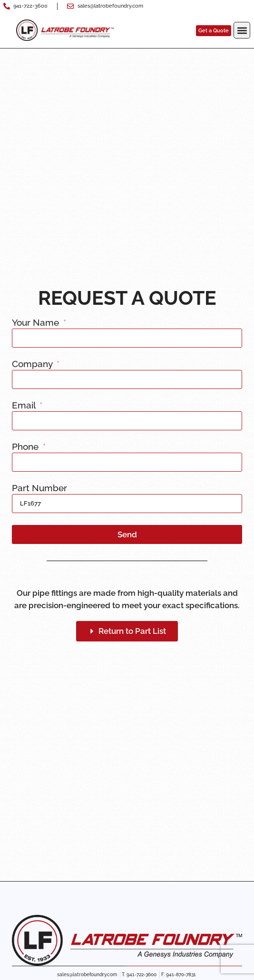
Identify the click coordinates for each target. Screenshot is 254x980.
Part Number (39, 488)
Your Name (37, 323)
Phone (26, 447)
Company (33, 364)
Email (25, 406)
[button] (242, 30)
